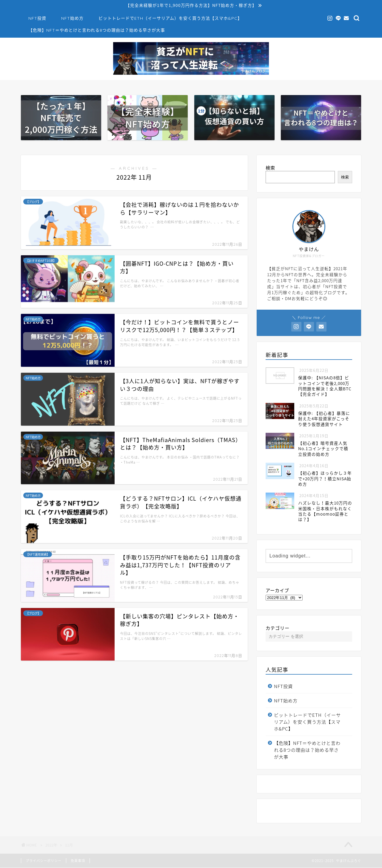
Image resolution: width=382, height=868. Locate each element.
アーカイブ (277, 590)
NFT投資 (37, 19)
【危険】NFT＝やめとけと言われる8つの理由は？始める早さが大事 (97, 30)
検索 (270, 168)
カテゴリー (278, 628)
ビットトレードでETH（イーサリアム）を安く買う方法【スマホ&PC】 (170, 19)
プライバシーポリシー (44, 861)
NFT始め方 (72, 19)
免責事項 (78, 861)
